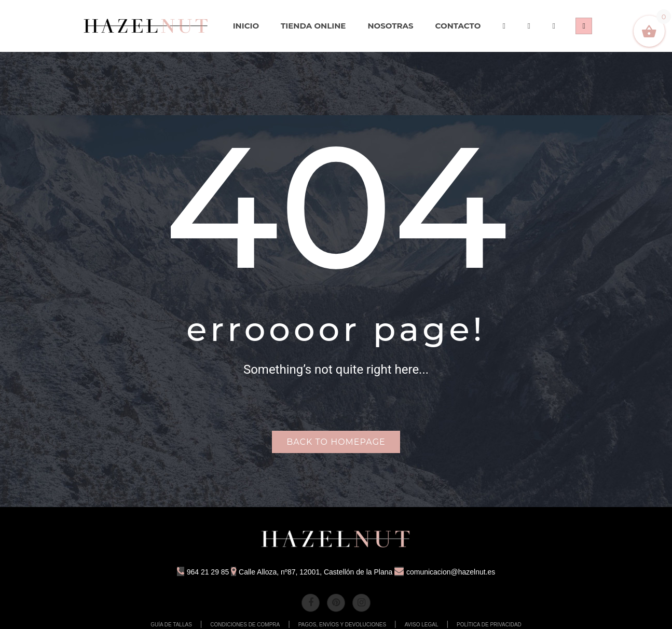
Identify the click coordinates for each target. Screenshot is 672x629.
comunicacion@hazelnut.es (445, 572)
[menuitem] (146, 26)
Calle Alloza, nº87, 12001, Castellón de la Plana (312, 572)
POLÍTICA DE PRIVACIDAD (489, 625)
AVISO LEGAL (422, 625)
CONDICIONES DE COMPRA (245, 625)
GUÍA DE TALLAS (171, 625)
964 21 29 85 (203, 572)
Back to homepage (336, 442)
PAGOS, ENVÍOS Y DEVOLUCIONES (342, 625)
